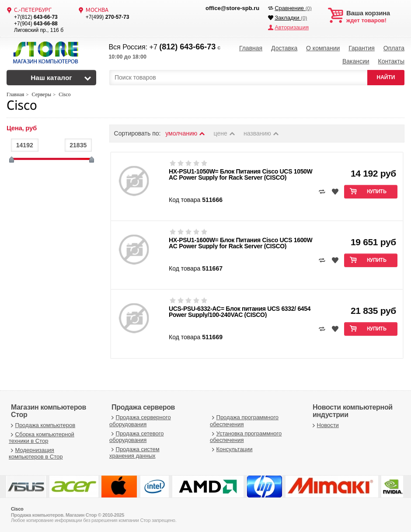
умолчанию (185, 133)
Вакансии (356, 61)
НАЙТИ (386, 77)
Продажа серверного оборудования (140, 421)
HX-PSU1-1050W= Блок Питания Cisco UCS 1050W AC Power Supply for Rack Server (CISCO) (240, 174)
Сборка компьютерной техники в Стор (42, 438)
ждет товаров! (375, 17)
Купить (377, 192)
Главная (251, 48)
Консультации (231, 449)
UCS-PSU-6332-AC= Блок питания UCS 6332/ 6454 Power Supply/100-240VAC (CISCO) (240, 312)
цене (225, 133)
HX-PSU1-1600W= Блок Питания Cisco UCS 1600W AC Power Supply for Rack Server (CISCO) (240, 243)
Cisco (22, 106)
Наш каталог (51, 78)
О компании (323, 48)
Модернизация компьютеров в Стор (36, 454)
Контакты (391, 61)
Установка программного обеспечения (246, 437)
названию (261, 133)
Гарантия (362, 48)
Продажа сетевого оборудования (136, 437)
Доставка (284, 48)
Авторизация (292, 27)
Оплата (394, 48)
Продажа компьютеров (42, 425)
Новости (325, 425)
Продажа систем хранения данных (134, 453)
